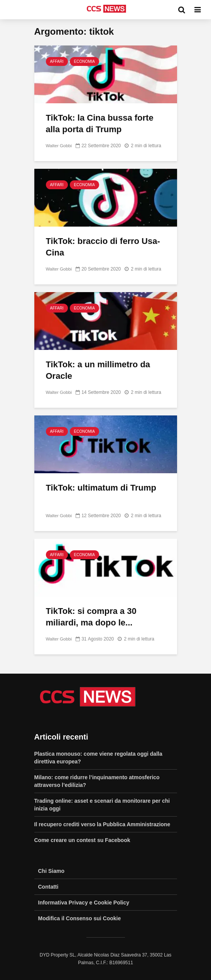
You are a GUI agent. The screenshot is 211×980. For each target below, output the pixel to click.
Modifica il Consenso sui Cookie (80, 918)
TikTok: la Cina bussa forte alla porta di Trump (100, 124)
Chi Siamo (51, 871)
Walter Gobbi (59, 146)
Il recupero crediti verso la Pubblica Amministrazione (102, 824)
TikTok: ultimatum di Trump (101, 488)
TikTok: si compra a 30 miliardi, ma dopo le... (91, 617)
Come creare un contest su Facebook (82, 840)
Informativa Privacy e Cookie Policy (84, 903)
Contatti (48, 887)
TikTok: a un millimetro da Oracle (98, 370)
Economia (84, 61)
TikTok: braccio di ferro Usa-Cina (103, 247)
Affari (57, 61)
